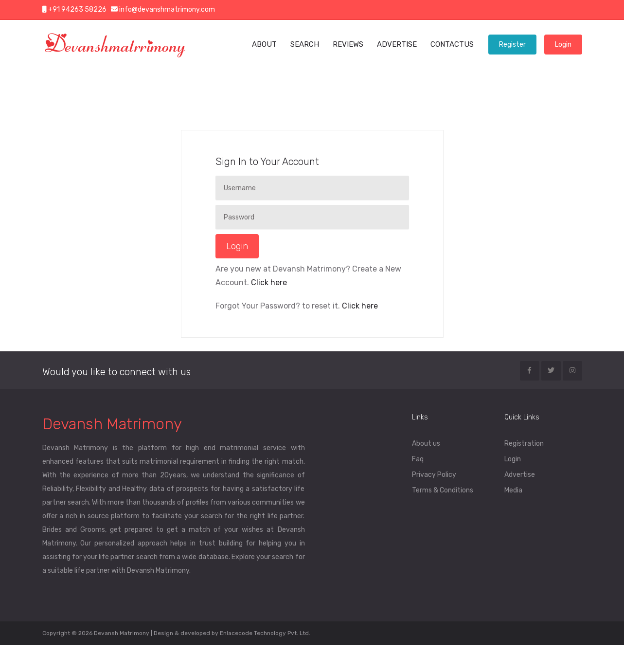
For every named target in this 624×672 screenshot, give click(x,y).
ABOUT (264, 44)
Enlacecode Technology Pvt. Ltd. (265, 633)
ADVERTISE (397, 44)
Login (563, 45)
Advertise (520, 475)
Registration (524, 444)
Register (512, 45)
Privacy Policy (434, 475)
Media (513, 490)
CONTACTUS (452, 44)
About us (426, 444)
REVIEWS (348, 44)
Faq (418, 459)
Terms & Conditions (443, 490)
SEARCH (305, 44)
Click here (268, 282)
